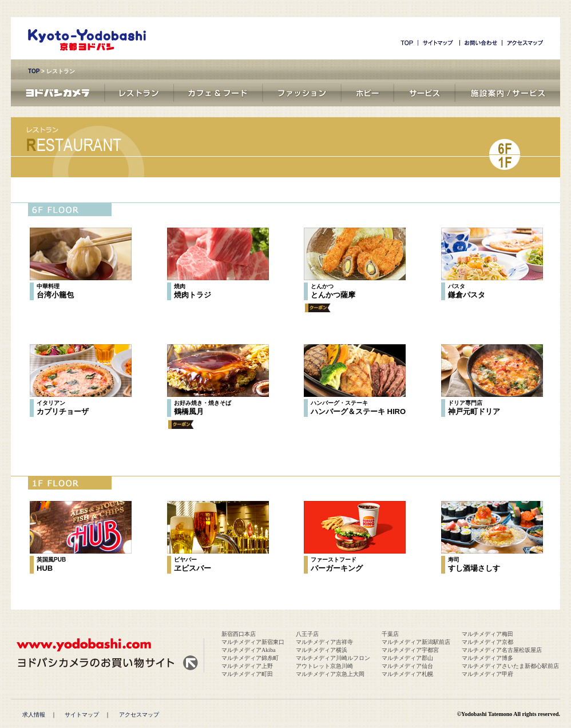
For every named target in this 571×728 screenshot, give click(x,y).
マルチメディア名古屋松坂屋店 (502, 650)
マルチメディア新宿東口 (253, 642)
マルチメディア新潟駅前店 (416, 642)
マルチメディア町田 (247, 674)
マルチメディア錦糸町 (250, 658)
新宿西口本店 (239, 634)
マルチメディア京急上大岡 (330, 674)
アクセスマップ (139, 715)
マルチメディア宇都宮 (410, 650)
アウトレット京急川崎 (324, 666)
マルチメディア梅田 (487, 634)
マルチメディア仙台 (407, 666)
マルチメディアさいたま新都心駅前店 (510, 666)
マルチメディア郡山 (407, 658)
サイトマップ (82, 715)
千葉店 (390, 634)
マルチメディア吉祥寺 (324, 642)
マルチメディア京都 (487, 642)
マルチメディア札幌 (407, 674)
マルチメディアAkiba (248, 650)
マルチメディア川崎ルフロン (333, 658)
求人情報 (34, 715)
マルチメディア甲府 (487, 674)
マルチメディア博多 (487, 658)
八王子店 (307, 634)
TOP (34, 71)
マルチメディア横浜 (322, 650)
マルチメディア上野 (247, 666)
